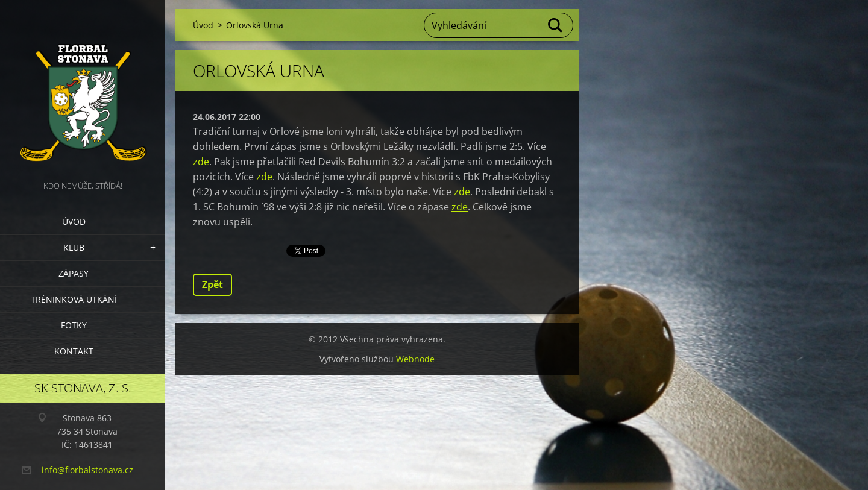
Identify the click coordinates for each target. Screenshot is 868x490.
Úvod (74, 221)
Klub (74, 247)
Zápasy (74, 273)
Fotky (74, 325)
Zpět (212, 284)
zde (201, 162)
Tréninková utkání (74, 299)
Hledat (556, 25)
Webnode (415, 359)
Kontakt (74, 351)
